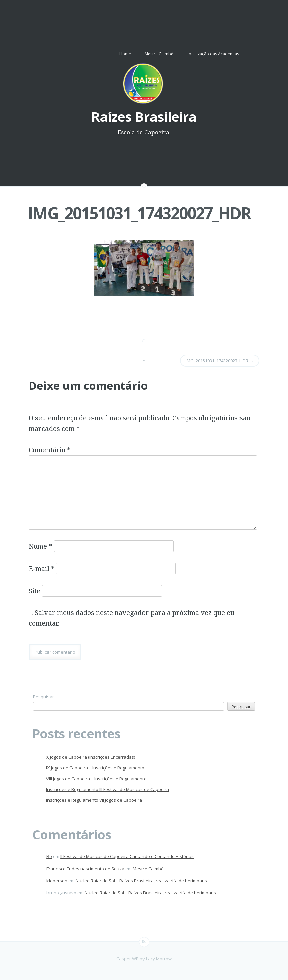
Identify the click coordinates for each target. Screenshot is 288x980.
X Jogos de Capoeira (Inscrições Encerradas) (91, 757)
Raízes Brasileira (144, 116)
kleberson (57, 881)
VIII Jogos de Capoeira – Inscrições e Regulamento (96, 779)
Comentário (50, 450)
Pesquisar (43, 697)
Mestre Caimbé (159, 54)
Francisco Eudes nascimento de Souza (85, 869)
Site (35, 591)
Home (125, 54)
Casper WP (128, 959)
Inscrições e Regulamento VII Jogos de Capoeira (94, 800)
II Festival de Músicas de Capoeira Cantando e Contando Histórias (127, 856)
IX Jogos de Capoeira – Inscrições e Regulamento (95, 768)
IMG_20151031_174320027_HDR (139, 213)
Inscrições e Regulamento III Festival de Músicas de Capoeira (108, 789)
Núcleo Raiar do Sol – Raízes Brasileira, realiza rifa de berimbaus (141, 881)
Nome (40, 546)
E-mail (41, 569)
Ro (49, 856)
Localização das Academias (213, 54)
